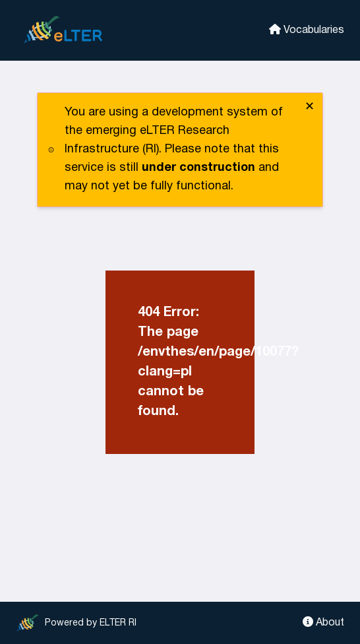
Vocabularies (307, 29)
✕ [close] (310, 107)
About (323, 622)
